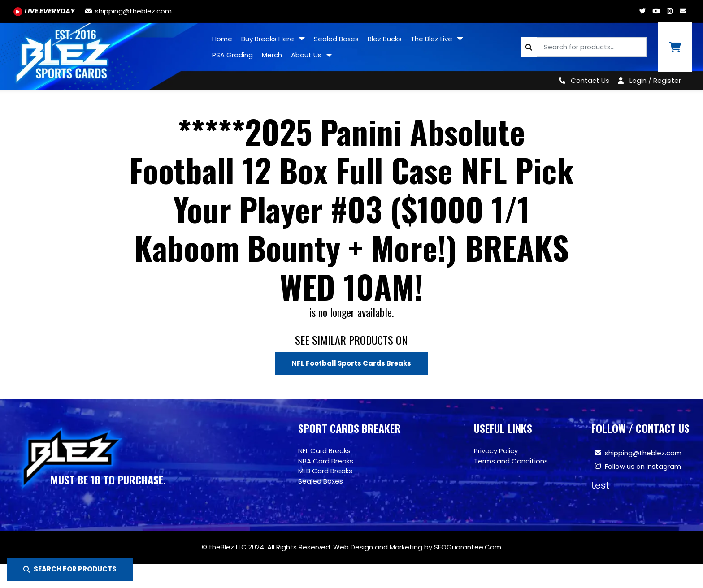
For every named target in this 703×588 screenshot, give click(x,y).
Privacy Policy (496, 451)
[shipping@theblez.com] (128, 11)
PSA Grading (232, 55)
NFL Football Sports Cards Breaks (351, 363)
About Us (307, 55)
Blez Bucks (385, 39)
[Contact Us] (582, 80)
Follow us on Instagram (643, 466)
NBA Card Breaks (326, 461)
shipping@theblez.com (643, 453)
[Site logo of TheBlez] (104, 53)
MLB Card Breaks (325, 471)
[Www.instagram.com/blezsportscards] (669, 11)
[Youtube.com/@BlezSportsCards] (44, 11)
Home (222, 39)
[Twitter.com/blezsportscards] (642, 11)
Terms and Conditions (511, 461)
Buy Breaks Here (269, 39)
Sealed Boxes (336, 39)
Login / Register (655, 80)
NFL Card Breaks (324, 451)
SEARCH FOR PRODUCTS (70, 569)
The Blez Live (432, 39)
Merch (272, 55)
